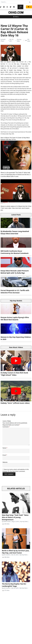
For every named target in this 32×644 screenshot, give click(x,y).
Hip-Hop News (19, 40)
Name (5, 448)
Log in (20, 7)
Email (5, 455)
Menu (16, 17)
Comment (6, 427)
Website (5, 462)
